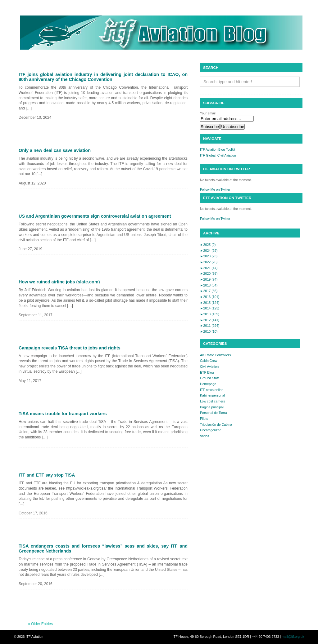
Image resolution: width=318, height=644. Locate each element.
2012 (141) (210, 320)
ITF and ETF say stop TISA (47, 475)
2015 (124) (210, 303)
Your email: (208, 113)
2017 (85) (209, 291)
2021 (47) (209, 268)
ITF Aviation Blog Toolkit (218, 149)
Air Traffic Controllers (215, 355)
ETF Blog (207, 372)
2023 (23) (209, 256)
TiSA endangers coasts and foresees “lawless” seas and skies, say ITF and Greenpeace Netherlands (103, 549)
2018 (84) (209, 285)
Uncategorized (211, 430)
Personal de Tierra (214, 413)
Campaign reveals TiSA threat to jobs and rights (70, 348)
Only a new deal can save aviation (55, 150)
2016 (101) (210, 297)
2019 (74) (209, 279)
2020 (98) (209, 273)
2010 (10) (209, 331)
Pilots (204, 419)
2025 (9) (208, 245)
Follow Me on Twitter (215, 189)
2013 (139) (210, 314)
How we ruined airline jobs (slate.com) (59, 282)
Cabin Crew (209, 361)
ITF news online (212, 390)
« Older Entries (40, 624)
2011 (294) (210, 326)
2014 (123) (210, 308)
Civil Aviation (209, 366)
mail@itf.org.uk (293, 637)
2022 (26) (209, 262)
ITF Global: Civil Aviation (218, 155)
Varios (204, 436)
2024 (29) (209, 251)
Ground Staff (209, 378)
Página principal (212, 407)
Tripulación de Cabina (216, 424)
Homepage (208, 384)
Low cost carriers (213, 401)
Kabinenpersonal (212, 395)
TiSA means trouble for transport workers (63, 414)
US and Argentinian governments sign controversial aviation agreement (95, 216)
